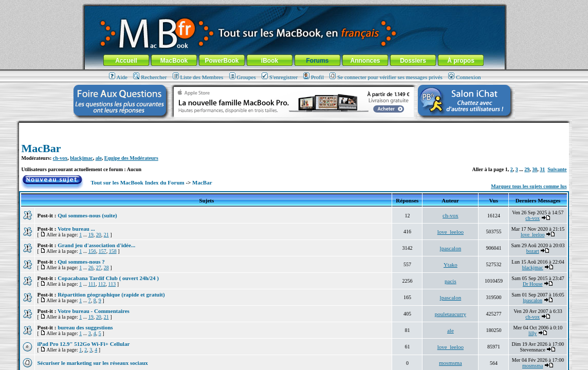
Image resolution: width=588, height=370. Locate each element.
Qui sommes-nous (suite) (87, 215)
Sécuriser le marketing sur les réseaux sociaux (92, 363)
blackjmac (81, 158)
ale (99, 158)
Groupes (243, 77)
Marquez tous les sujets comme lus (529, 186)
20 (99, 235)
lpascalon (451, 248)
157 (103, 251)
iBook (270, 61)
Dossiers (413, 61)
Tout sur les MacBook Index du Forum (138, 182)
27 (99, 267)
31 (542, 169)
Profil (314, 77)
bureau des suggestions (85, 327)
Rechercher (150, 77)
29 (527, 169)
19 (91, 235)
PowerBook (222, 61)
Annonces (365, 61)
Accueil (126, 61)
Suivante (557, 169)
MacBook (174, 61)
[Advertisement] (294, 127)
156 (92, 251)
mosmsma (451, 363)
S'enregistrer (280, 77)
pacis (451, 281)
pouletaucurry (451, 314)
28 (106, 267)
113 (112, 284)
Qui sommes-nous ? (81, 262)
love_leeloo (451, 232)
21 (106, 235)
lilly (532, 333)
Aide (118, 77)
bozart (533, 251)
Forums (317, 61)
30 (535, 169)
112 (102, 284)
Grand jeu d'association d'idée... (96, 245)
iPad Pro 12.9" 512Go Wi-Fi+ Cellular (83, 344)
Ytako (451, 265)
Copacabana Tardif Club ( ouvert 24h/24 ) (108, 278)
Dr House (533, 284)
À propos (461, 61)
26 (91, 267)
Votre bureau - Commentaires (94, 311)
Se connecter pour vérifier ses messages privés (386, 77)
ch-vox (60, 158)
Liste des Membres (198, 77)
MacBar (41, 148)
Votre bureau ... (76, 229)
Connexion (464, 77)
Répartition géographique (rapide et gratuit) (111, 294)
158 (113, 251)
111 (92, 284)
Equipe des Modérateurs (131, 158)
